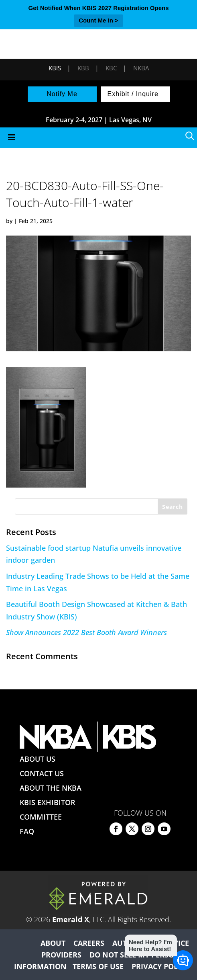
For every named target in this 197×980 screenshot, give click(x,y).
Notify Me (62, 94)
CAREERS (89, 943)
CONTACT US (42, 773)
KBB (83, 68)
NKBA (141, 68)
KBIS (55, 68)
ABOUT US (38, 759)
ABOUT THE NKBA (51, 788)
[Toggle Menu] (98, 138)
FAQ (27, 831)
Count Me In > (98, 20)
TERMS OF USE (98, 966)
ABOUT (53, 943)
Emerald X (71, 919)
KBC (111, 68)
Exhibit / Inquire (133, 94)
